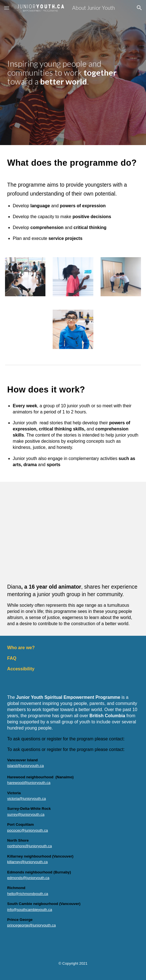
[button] (7, 8)
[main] (73, 73)
